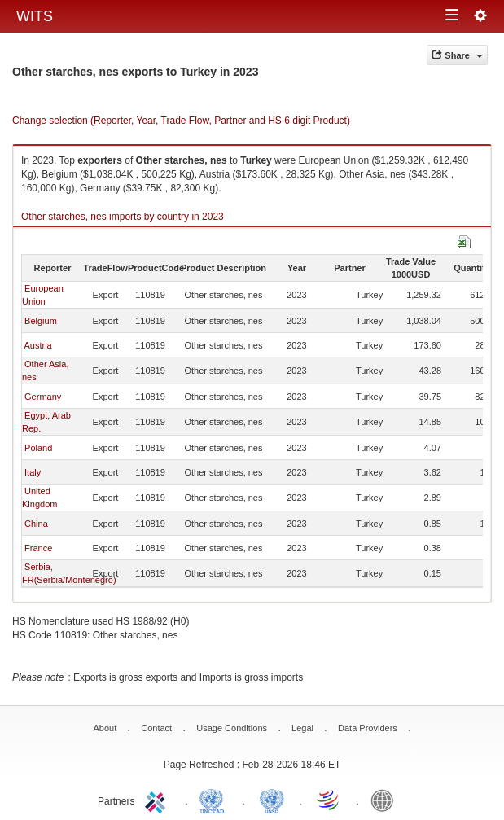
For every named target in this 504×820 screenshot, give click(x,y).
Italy (33, 472)
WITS (35, 16)
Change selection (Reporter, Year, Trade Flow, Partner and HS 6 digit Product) (181, 121)
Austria (37, 345)
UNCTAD (215, 800)
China (36, 524)
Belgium (41, 321)
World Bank (386, 800)
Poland (38, 448)
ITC (158, 800)
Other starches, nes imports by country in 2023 (123, 217)
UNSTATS (272, 800)
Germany (43, 397)
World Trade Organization (329, 800)
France (38, 548)
